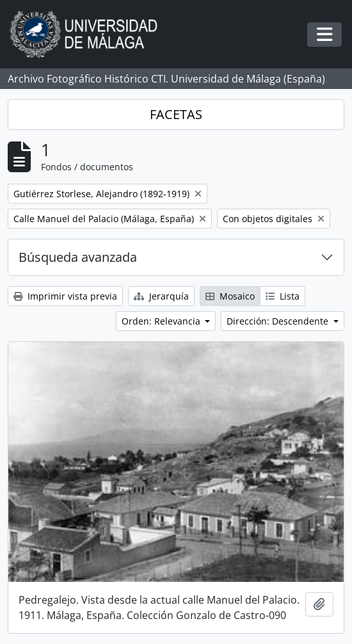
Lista (283, 296)
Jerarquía (161, 296)
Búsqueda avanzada (78, 257)
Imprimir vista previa (65, 296)
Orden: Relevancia (162, 321)
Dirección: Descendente (279, 321)
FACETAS (176, 114)
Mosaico (230, 296)
